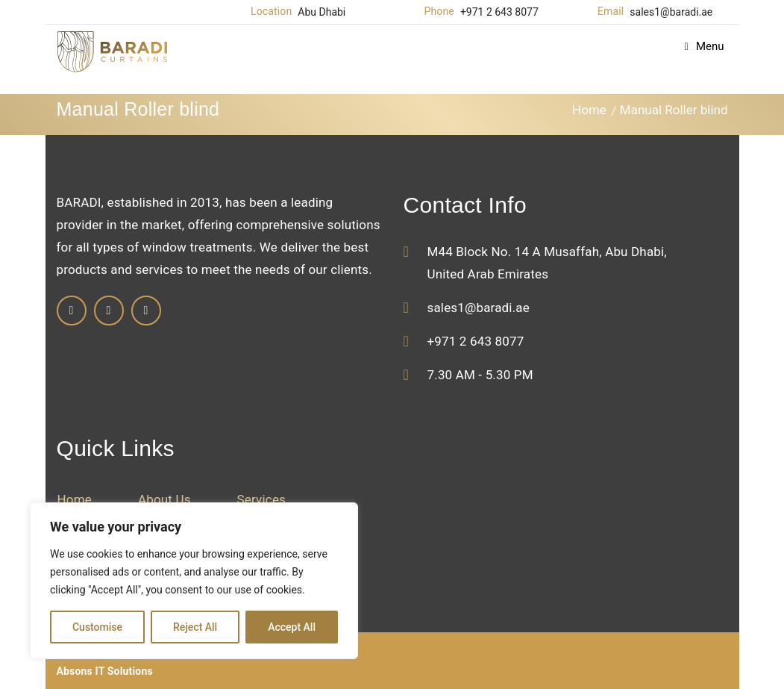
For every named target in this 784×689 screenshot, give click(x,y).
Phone (439, 11)
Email (611, 11)
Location (271, 11)
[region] (194, 581)
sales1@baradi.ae (671, 12)
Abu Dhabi (322, 12)
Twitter (146, 311)
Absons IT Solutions (105, 671)
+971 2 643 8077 (499, 12)
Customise (97, 627)
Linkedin (109, 311)
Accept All (292, 627)
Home (589, 110)
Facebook (72, 311)
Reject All (195, 627)
